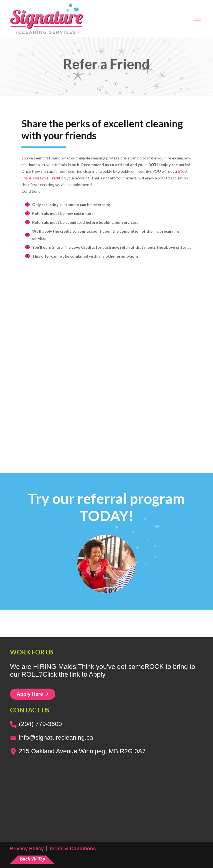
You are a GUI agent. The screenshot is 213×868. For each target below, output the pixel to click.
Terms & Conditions (72, 849)
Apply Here (33, 694)
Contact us (30, 710)
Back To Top (32, 859)
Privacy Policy (27, 849)
